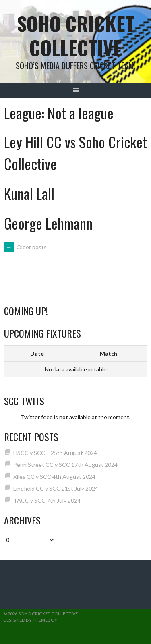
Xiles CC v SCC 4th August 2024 (54, 477)
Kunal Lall (29, 193)
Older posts (25, 247)
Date (37, 353)
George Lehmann (48, 223)
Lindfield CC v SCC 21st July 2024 (56, 488)
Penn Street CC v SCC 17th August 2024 (65, 465)
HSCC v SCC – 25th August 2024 (55, 453)
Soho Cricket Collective (75, 35)
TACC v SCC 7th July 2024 (47, 500)
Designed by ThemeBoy (30, 620)
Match (109, 353)
